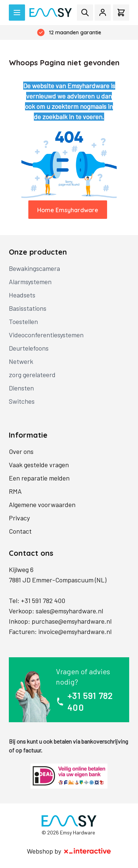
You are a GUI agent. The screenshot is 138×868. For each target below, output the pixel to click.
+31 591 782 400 (43, 600)
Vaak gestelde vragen (39, 465)
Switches (22, 401)
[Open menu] (17, 13)
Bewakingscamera (34, 268)
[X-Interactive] (88, 851)
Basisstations (28, 308)
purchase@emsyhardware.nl (72, 621)
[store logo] (51, 13)
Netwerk (21, 361)
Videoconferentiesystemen (46, 335)
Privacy (19, 518)
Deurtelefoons (29, 348)
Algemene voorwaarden (42, 504)
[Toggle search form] (85, 13)
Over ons (21, 451)
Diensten (21, 388)
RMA (15, 491)
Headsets (22, 295)
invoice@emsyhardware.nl (75, 631)
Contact (20, 531)
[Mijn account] (103, 13)
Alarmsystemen (30, 282)
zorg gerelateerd (32, 375)
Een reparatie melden (39, 478)
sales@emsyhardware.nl (69, 611)
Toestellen (23, 321)
